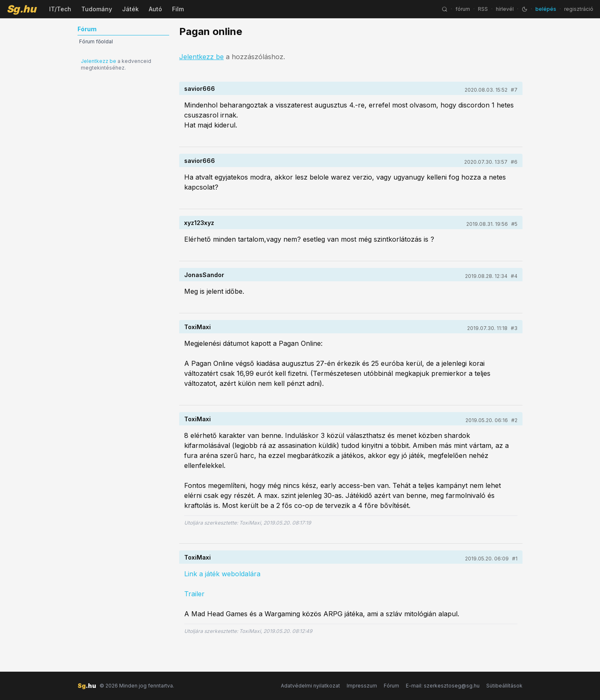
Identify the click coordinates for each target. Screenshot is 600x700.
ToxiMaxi (197, 327)
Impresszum (362, 686)
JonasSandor (204, 275)
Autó (155, 9)
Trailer (194, 594)
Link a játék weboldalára (222, 574)
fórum (463, 9)
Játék (130, 9)
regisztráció (579, 9)
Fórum (391, 686)
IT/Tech (60, 9)
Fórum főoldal (96, 41)
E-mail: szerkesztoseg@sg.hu (443, 686)
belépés (546, 9)
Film (178, 9)
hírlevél (505, 9)
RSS (483, 9)
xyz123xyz (199, 223)
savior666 (200, 89)
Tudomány (97, 9)
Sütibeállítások (504, 686)
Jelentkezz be (99, 61)
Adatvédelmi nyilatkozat (310, 686)
